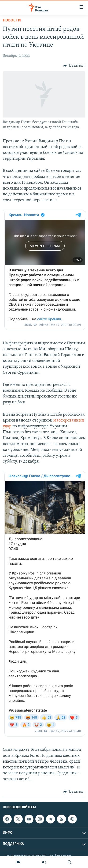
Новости (12, 20)
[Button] (74, 66)
